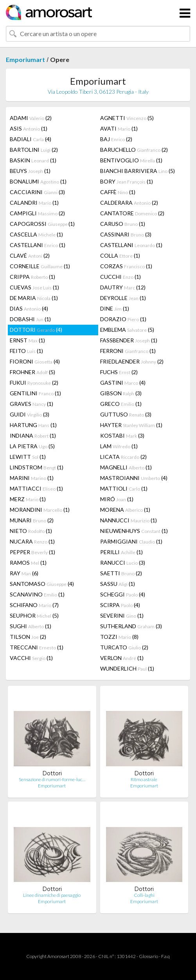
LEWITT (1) (28, 457)
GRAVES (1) (31, 404)
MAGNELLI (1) (126, 467)
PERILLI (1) (121, 552)
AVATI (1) (119, 128)
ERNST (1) (27, 340)
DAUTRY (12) (123, 287)
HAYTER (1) (131, 425)
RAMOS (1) (28, 563)
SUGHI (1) (31, 626)
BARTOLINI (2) (34, 150)
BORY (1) (127, 181)
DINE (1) (115, 308)
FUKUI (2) (34, 383)
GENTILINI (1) (35, 393)
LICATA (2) (123, 457)
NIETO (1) (31, 531)
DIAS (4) (29, 308)
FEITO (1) (26, 351)
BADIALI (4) (31, 139)
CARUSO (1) (123, 224)
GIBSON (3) (121, 393)
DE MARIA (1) (34, 298)
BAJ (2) (116, 139)
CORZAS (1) (126, 266)
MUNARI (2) (32, 520)
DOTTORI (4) (36, 330)
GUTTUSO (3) (126, 414)
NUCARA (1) (32, 541)
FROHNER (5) (32, 372)
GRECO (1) (121, 404)
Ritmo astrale (144, 779)
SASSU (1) (118, 584)
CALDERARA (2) (129, 203)
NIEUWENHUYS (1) (134, 531)
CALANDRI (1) (34, 203)
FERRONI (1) (128, 351)
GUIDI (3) (30, 414)
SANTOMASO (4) (42, 584)
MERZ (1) (28, 499)
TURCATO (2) (124, 647)
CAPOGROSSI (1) (42, 224)
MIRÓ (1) (117, 499)
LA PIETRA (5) (32, 446)
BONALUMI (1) (38, 181)
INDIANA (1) (33, 435)
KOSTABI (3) (122, 435)
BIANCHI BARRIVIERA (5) (138, 171)
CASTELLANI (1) (38, 245)
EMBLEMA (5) (127, 330)
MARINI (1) (32, 478)
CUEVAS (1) (34, 287)
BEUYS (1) (30, 171)
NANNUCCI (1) (129, 520)
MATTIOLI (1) (124, 488)
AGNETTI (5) (127, 118)
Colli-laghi (144, 895)
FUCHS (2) (119, 372)
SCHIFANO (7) (34, 605)
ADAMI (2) (31, 118)
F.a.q (165, 956)
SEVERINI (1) (122, 615)
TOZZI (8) (119, 637)
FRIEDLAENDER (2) (132, 361)
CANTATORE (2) (132, 213)
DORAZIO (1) (123, 319)
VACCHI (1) (31, 658)
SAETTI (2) (121, 573)
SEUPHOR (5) (34, 615)
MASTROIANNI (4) (134, 478)
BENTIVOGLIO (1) (131, 160)
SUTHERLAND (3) (131, 626)
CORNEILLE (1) (40, 266)
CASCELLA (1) (36, 234)
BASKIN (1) (33, 160)
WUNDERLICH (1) (127, 668)
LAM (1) (119, 446)
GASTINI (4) (123, 383)
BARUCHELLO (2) (134, 150)
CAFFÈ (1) (118, 192)
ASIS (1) (29, 128)
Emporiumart (25, 59)
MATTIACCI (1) (36, 488)
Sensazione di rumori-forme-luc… (52, 779)
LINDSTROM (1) (37, 467)
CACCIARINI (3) (37, 192)
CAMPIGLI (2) (37, 213)
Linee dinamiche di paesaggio (52, 895)
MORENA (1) (125, 510)
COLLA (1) (120, 255)
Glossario (148, 956)
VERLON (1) (122, 658)
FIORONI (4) (35, 361)
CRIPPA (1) (32, 277)
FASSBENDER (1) (129, 340)
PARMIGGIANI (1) (131, 541)
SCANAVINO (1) (37, 594)
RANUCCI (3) (123, 563)
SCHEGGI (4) (123, 594)
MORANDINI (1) (40, 510)
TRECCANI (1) (37, 647)
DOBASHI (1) (30, 319)
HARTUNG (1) (33, 425)
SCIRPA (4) (120, 605)
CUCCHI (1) (120, 277)
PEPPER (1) (32, 552)
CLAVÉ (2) (30, 255)
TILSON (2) (28, 637)
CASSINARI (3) (126, 234)
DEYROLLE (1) (123, 298)
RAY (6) (24, 573)
